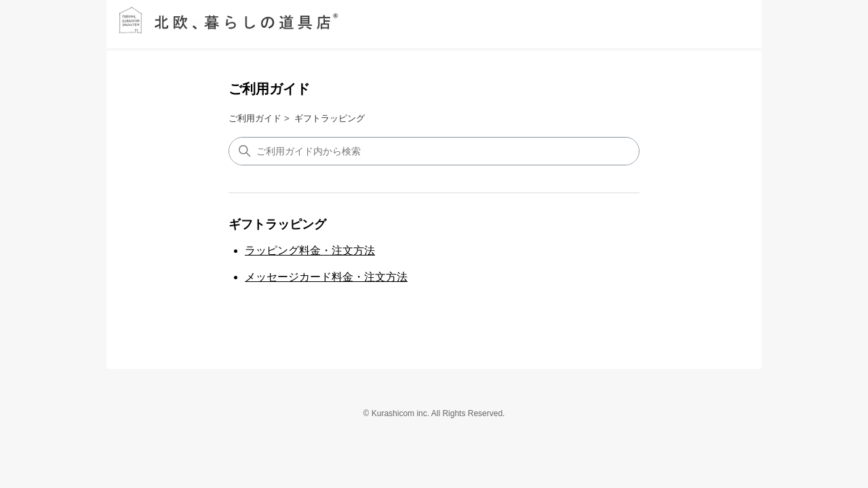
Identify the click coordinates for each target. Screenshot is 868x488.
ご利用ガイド (269, 89)
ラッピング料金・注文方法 (310, 250)
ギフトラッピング (330, 118)
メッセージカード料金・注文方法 (326, 277)
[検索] (434, 151)
